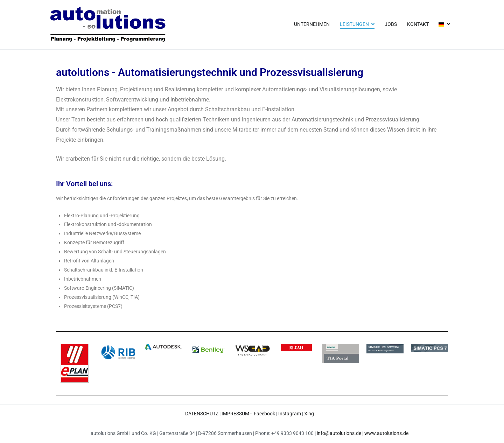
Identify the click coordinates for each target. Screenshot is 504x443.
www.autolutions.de (386, 433)
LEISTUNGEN (354, 24)
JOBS (391, 24)
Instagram (290, 414)
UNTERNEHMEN (312, 24)
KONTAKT (418, 24)
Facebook (264, 414)
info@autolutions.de (339, 433)
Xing (309, 414)
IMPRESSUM (235, 414)
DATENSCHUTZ (202, 414)
